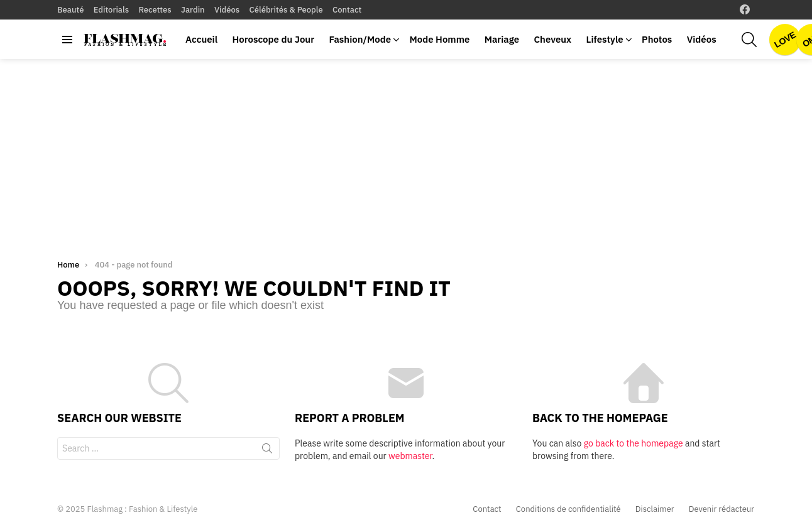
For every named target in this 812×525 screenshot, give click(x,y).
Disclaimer (655, 509)
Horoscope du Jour (273, 39)
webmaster (410, 456)
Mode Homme (439, 39)
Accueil (201, 39)
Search (267, 451)
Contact (347, 10)
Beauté (70, 10)
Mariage (502, 39)
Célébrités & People (286, 10)
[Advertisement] (406, 153)
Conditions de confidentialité (568, 509)
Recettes (155, 10)
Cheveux (552, 39)
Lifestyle (605, 39)
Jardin (193, 10)
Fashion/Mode (360, 39)
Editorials (111, 10)
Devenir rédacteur (721, 509)
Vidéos (227, 10)
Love (785, 40)
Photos (657, 39)
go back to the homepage (634, 443)
